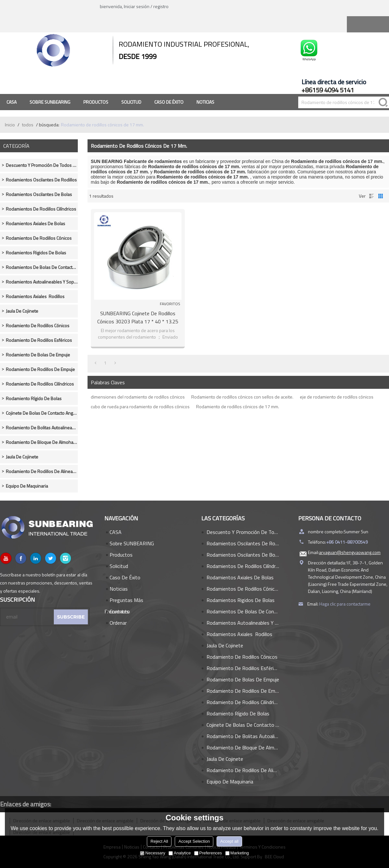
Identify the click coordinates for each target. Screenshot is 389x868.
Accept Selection (194, 841)
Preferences (208, 853)
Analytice (180, 853)
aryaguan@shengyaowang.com (350, 552)
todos (28, 125)
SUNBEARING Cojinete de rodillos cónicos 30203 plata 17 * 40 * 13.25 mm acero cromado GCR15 (138, 318)
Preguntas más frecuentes (124, 601)
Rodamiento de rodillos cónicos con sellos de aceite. (242, 397)
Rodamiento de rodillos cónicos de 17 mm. (238, 406)
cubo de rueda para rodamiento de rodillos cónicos (140, 406)
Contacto (120, 611)
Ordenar (118, 623)
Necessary (153, 853)
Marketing (237, 853)
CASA (12, 102)
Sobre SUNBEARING (50, 102)
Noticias (205, 102)
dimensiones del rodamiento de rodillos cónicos (138, 397)
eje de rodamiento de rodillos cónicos (337, 397)
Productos (96, 102)
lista (371, 196)
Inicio (10, 125)
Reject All (159, 841)
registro (161, 6)
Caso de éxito (169, 102)
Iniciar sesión (137, 6)
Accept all (229, 841)
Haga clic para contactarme (345, 604)
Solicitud (131, 102)
